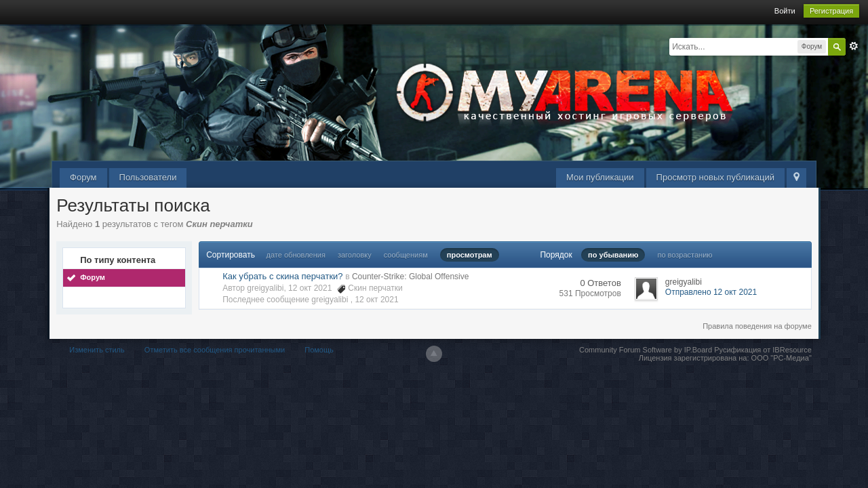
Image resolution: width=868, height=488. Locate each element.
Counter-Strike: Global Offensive (411, 277)
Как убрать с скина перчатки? (282, 276)
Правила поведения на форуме (757, 326)
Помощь (319, 350)
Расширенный (854, 46)
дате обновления (296, 255)
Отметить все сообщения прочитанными (215, 350)
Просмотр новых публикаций (715, 177)
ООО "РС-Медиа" (782, 358)
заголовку (355, 255)
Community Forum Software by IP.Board (646, 350)
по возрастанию (685, 255)
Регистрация (831, 11)
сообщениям (406, 255)
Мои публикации (600, 177)
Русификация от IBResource (762, 350)
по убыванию (613, 255)
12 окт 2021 (376, 300)
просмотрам (470, 255)
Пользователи (148, 177)
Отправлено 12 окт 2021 (711, 292)
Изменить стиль (97, 350)
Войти (785, 11)
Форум (83, 177)
